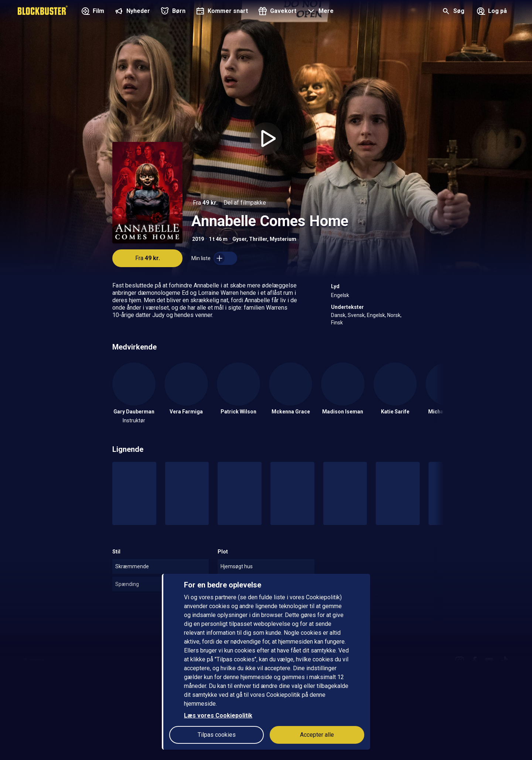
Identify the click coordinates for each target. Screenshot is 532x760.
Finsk (337, 323)
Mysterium (283, 239)
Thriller (258, 239)
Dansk (338, 315)
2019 (198, 239)
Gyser (239, 239)
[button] (319, 12)
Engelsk (340, 295)
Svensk (356, 315)
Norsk (394, 315)
